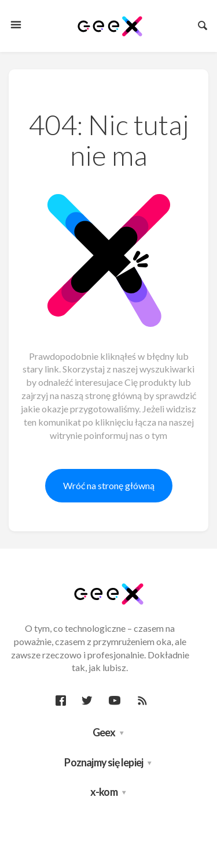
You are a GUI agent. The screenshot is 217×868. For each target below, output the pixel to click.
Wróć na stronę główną (109, 485)
